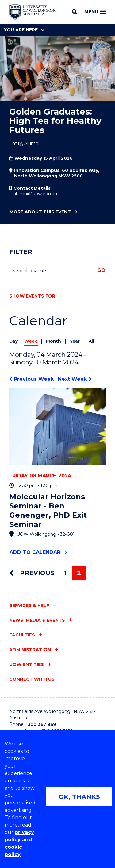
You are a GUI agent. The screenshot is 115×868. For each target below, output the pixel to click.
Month (54, 341)
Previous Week (32, 379)
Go (101, 270)
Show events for (32, 296)
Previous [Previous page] (32, 573)
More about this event (40, 212)
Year (75, 341)
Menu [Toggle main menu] (95, 12)
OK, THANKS (79, 797)
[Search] (74, 12)
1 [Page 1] (65, 573)
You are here (24, 30)
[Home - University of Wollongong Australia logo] (33, 12)
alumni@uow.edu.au (35, 194)
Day (14, 341)
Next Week (75, 379)
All (91, 341)
